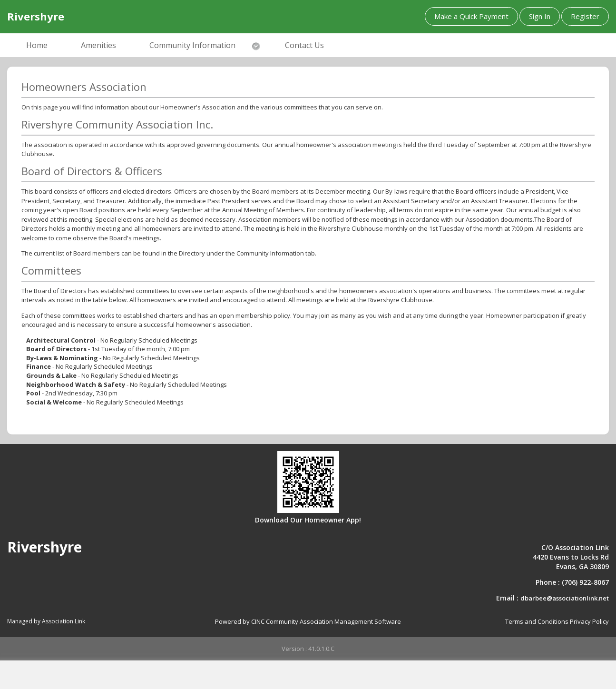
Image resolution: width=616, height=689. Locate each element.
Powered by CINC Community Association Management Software (308, 621)
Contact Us (304, 45)
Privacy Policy (589, 621)
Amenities (98, 45)
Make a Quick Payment (471, 16)
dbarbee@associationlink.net (565, 598)
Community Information (192, 45)
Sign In (540, 16)
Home (37, 45)
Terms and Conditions (537, 621)
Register (585, 16)
